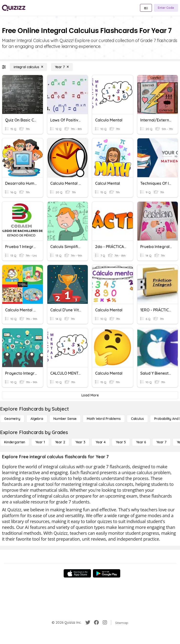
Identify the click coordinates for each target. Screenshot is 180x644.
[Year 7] (62, 67)
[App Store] (77, 573)
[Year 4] (101, 442)
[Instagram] (105, 622)
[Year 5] (121, 442)
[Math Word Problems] (104, 419)
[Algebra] (37, 419)
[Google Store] (107, 573)
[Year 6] (141, 442)
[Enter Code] (166, 8)
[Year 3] (80, 442)
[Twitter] (88, 622)
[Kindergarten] (15, 442)
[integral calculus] (28, 67)
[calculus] (137, 419)
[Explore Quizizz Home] (14, 8)
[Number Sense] (65, 419)
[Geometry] (12, 419)
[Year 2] (60, 442)
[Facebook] (96, 622)
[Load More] (90, 395)
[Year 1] (40, 442)
